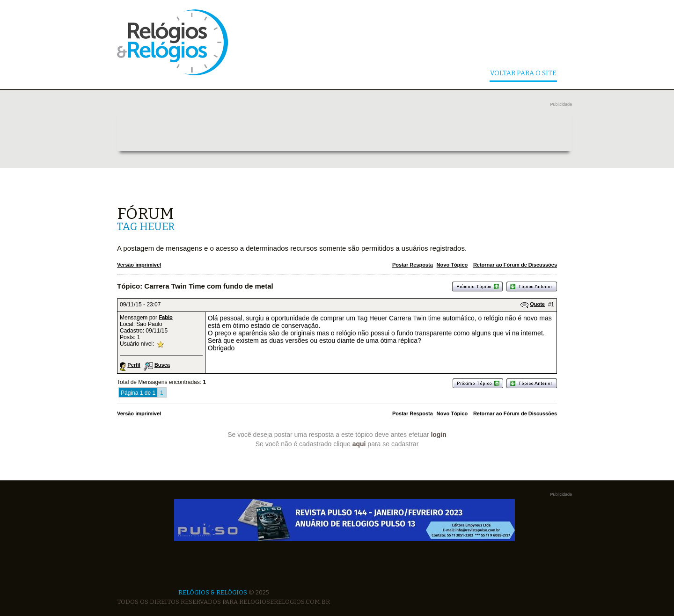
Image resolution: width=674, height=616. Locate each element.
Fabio (165, 317)
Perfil (134, 365)
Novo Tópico (452, 265)
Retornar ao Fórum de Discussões (515, 265)
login (438, 435)
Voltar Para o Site (523, 74)
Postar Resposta (413, 265)
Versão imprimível (139, 265)
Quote (537, 304)
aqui (359, 444)
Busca (162, 365)
